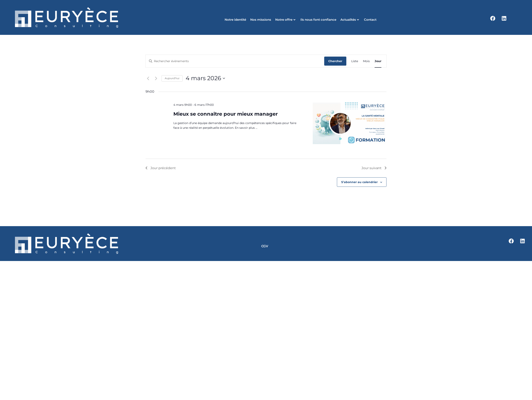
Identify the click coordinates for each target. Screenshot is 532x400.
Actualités (350, 20)
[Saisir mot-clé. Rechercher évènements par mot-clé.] (235, 61)
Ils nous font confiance (318, 20)
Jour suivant (374, 168)
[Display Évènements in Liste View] (355, 61)
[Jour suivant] (156, 78)
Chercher (335, 61)
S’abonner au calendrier (359, 182)
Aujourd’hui (172, 78)
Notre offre (285, 20)
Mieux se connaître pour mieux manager (226, 114)
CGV (265, 246)
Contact (370, 20)
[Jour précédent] (148, 78)
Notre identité (235, 20)
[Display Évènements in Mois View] (366, 61)
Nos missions (261, 20)
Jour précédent (161, 168)
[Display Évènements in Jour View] (378, 61)
